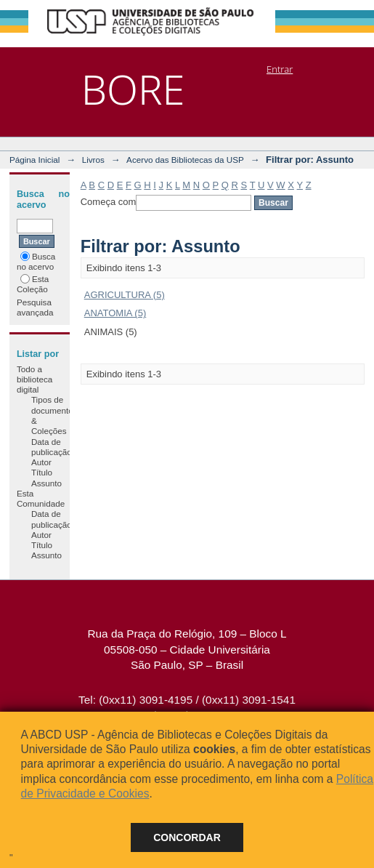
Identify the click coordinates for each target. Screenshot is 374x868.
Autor (41, 462)
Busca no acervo (36, 261)
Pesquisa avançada (35, 307)
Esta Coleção (33, 284)
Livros (93, 160)
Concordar (187, 837)
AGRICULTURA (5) (125, 295)
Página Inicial (35, 160)
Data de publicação (52, 447)
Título (42, 472)
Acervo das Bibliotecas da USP (185, 160)
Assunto (46, 483)
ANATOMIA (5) (115, 313)
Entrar (280, 69)
